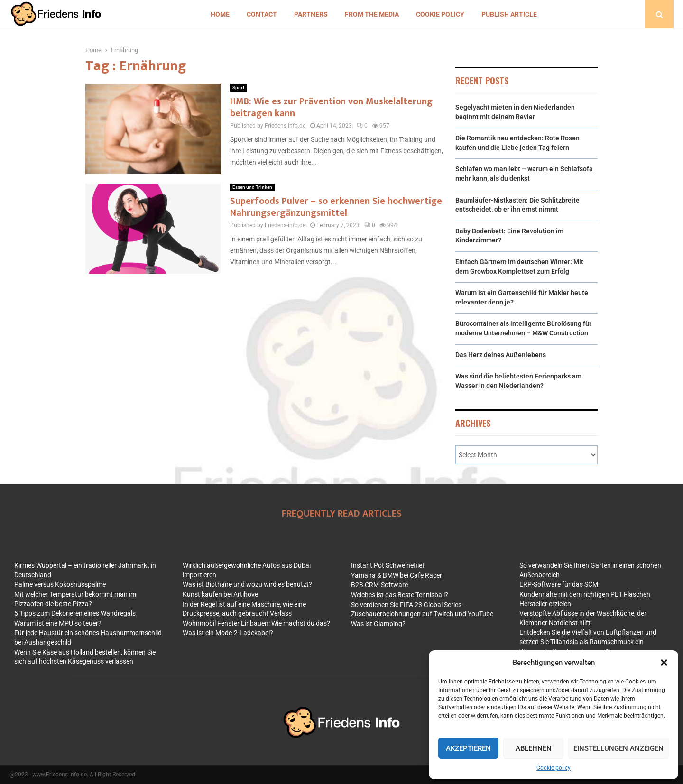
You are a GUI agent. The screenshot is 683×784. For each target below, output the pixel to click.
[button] (664, 663)
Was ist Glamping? (378, 624)
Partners (311, 14)
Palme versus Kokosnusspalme (60, 584)
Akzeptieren (468, 748)
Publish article (509, 14)
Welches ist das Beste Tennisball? (400, 595)
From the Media (372, 14)
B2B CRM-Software (379, 585)
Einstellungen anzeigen (618, 748)
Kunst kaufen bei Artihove (220, 594)
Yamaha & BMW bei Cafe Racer (397, 575)
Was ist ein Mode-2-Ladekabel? (228, 633)
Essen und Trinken (252, 187)
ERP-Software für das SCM (559, 584)
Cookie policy (554, 768)
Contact (262, 14)
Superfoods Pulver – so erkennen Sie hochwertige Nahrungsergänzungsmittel (336, 207)
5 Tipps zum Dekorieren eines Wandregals (75, 613)
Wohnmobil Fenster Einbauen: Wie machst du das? (256, 623)
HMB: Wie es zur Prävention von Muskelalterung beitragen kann (331, 107)
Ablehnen (534, 748)
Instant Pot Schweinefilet (388, 565)
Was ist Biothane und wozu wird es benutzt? (247, 584)
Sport (238, 88)
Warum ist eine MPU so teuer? (58, 623)
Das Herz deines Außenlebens (501, 355)
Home (220, 14)
